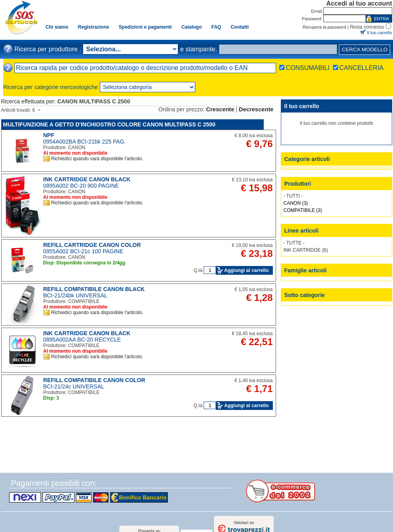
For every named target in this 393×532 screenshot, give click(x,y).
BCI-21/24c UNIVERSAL (74, 386)
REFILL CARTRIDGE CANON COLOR (92, 245)
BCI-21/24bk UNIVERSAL (75, 295)
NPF (49, 135)
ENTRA (381, 19)
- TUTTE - (294, 243)
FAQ (216, 27)
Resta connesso (367, 27)
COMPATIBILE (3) (303, 210)
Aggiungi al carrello (246, 270)
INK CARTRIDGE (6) (306, 250)
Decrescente (256, 109)
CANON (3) (296, 203)
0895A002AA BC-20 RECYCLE (82, 340)
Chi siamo (57, 27)
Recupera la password (324, 27)
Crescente (220, 109)
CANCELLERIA (361, 68)
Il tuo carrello (380, 33)
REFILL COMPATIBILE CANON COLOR (94, 380)
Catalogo (192, 27)
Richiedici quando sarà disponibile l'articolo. (97, 159)
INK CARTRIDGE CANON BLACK (87, 179)
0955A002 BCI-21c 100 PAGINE (83, 251)
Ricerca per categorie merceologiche (51, 87)
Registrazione (94, 27)
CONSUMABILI (307, 68)
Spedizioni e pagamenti (145, 27)
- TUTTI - (293, 196)
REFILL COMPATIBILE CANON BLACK (94, 289)
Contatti (240, 27)
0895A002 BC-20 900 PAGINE (81, 186)
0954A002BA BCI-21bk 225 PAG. (85, 142)
